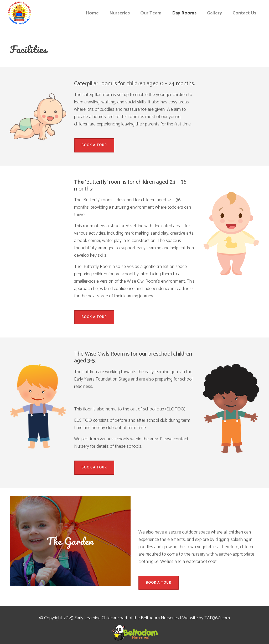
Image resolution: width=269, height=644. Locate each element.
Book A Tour (94, 145)
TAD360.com (217, 618)
